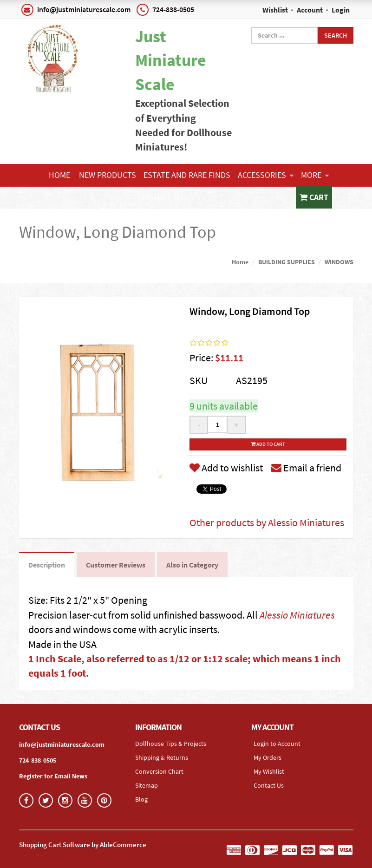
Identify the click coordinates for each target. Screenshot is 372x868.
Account (310, 10)
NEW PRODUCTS (108, 175)
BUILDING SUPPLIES (287, 262)
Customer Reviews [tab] (116, 565)
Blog (141, 799)
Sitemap (147, 785)
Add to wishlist (226, 468)
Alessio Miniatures (297, 615)
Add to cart (268, 444)
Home (59, 175)
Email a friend (306, 468)
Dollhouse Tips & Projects (171, 744)
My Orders (268, 757)
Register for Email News (53, 776)
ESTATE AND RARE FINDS (187, 175)
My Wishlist (269, 771)
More (315, 175)
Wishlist (275, 10)
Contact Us (161, 197)
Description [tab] (47, 565)
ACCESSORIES (266, 175)
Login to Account (277, 744)
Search (336, 35)
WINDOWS (339, 262)
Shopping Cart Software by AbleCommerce (83, 845)
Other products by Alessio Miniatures (267, 522)
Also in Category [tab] (192, 565)
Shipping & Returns (162, 757)
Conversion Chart (159, 771)
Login (341, 10)
